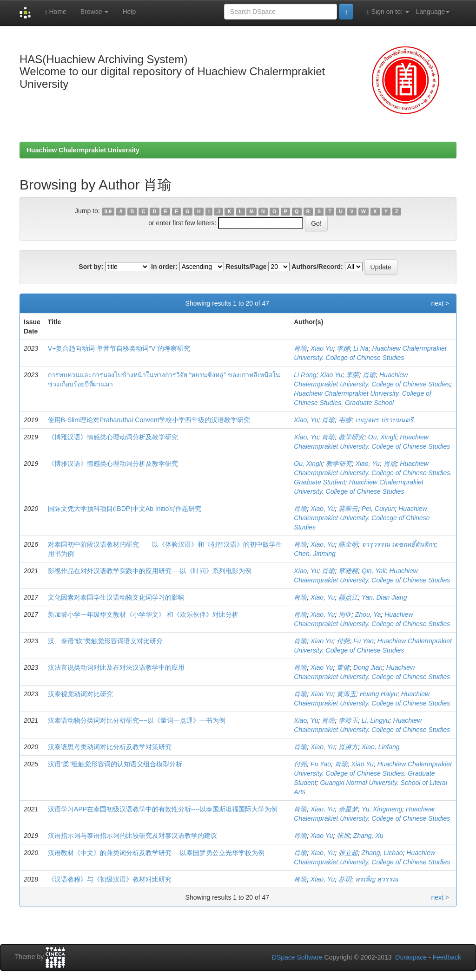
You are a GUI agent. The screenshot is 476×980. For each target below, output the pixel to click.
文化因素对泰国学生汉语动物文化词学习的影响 (116, 597)
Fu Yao (364, 641)
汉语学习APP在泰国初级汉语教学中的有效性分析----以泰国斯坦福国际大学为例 (163, 809)
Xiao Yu (322, 348)
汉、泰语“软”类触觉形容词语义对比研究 (105, 641)
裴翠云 (348, 509)
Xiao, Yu (306, 420)
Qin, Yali (374, 571)
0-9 (108, 211)
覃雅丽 (348, 571)
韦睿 (345, 420)
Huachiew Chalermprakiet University (83, 150)
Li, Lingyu (376, 720)
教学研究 (351, 437)
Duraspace (411, 957)
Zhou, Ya (368, 614)
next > (440, 303)
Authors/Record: (317, 267)
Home (55, 12)
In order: (164, 267)
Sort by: (91, 267)
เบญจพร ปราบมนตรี (384, 420)
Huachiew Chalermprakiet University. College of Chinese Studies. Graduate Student (373, 473)
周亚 (345, 614)
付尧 (343, 641)
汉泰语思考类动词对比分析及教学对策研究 (110, 747)
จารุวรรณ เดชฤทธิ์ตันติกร (399, 544)
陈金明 (348, 544)
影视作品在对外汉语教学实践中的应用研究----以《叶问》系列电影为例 (150, 571)
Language (433, 12)
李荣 (352, 375)
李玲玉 (348, 720)
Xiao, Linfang (381, 747)
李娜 (343, 348)
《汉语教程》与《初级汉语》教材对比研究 (110, 879)
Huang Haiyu (379, 694)
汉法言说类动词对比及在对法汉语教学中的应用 (116, 667)
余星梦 (348, 809)
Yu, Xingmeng (382, 809)
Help (129, 12)
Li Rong (305, 375)
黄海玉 (346, 694)
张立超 (348, 853)
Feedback (447, 957)
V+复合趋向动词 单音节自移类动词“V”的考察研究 (119, 348)
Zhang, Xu (368, 836)
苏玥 (345, 879)
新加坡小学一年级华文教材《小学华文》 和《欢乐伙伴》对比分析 (143, 614)
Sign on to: (388, 12)
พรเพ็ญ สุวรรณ (377, 879)
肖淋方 (348, 747)
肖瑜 (300, 348)
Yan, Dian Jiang (384, 597)
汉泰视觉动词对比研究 (80, 694)
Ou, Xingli (382, 437)
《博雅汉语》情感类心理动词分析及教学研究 (113, 437)
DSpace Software (297, 957)
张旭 (343, 836)
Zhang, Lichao (382, 853)
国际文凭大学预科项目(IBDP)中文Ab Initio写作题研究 (125, 509)
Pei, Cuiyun (378, 509)
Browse (95, 12)
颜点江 (348, 597)
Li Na (361, 348)
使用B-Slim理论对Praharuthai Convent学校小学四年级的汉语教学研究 (149, 420)
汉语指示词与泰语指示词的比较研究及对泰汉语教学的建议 (132, 836)
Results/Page (246, 267)
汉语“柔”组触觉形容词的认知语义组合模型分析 (115, 764)
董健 (343, 667)
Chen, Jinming (315, 554)
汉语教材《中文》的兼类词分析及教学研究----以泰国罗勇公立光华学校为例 (156, 853)
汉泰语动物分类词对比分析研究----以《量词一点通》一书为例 (137, 720)
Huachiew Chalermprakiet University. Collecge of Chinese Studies (362, 518)
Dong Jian (368, 667)
